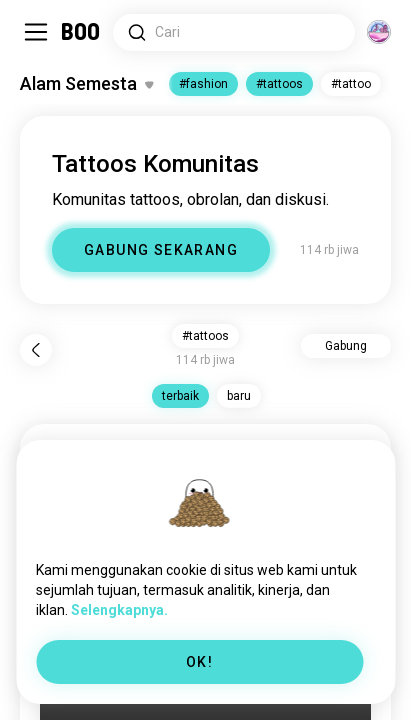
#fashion (203, 84)
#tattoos (279, 84)
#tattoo (351, 84)
